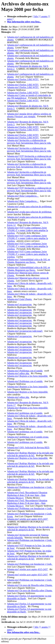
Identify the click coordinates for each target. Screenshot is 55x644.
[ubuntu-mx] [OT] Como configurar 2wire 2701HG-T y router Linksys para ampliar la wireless (27, 230)
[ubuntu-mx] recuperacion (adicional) (25, 331)
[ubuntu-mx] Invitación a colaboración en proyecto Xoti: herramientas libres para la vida (29, 142)
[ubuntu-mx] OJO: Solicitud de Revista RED (28, 448)
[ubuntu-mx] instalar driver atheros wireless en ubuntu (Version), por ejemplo (29, 115)
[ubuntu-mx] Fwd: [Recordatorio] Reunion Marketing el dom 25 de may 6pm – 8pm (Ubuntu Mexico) (27, 495)
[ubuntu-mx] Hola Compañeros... (23, 196)
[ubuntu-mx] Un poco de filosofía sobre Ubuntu (30, 585)
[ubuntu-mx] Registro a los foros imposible (28, 376)
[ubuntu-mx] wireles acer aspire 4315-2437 (28, 519)
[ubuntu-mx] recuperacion (20, 304)
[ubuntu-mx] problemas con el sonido (25, 413)
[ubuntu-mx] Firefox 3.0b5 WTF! (23, 79)
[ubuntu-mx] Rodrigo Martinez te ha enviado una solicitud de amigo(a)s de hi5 (30, 454)
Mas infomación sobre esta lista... (24, 632)
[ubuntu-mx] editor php (18, 373)
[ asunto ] (44, 16)
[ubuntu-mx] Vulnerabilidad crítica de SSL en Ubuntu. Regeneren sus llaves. (29, 261)
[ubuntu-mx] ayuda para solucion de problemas (30, 207)
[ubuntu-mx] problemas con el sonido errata (28, 437)
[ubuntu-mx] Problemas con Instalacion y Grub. (30, 487)
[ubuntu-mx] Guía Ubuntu (20, 299)
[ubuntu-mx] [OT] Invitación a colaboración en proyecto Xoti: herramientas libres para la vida (29, 158)
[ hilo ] (36, 16)
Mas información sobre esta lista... (24, 22)
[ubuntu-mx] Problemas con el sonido (25, 371)
